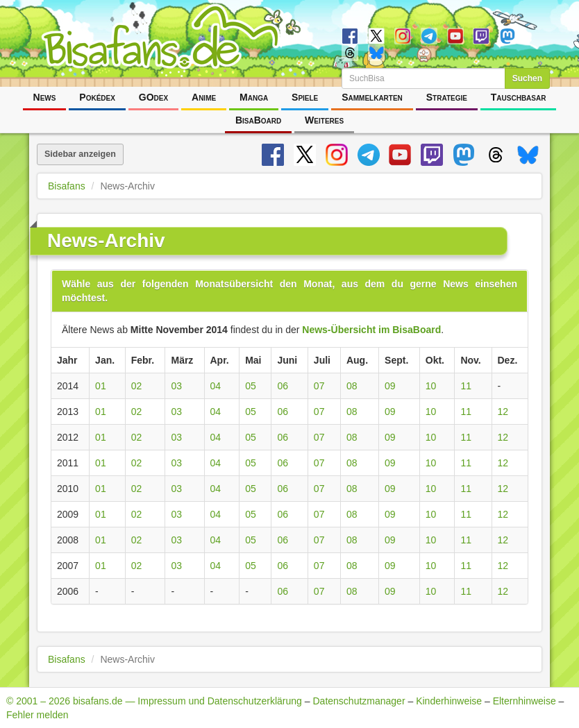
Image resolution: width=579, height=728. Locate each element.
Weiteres (324, 120)
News (45, 97)
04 (216, 386)
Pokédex (97, 97)
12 (503, 412)
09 (390, 386)
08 (352, 386)
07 (319, 386)
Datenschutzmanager (359, 701)
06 (283, 386)
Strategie (447, 97)
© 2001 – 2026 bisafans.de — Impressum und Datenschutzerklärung (154, 701)
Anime (204, 97)
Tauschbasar (519, 97)
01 (101, 386)
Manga (254, 97)
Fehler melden (37, 715)
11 (466, 386)
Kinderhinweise (449, 701)
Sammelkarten (372, 97)
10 (431, 386)
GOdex (153, 97)
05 (251, 386)
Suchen (527, 78)
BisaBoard (258, 120)
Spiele (305, 97)
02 (137, 386)
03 (176, 386)
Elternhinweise (525, 701)
